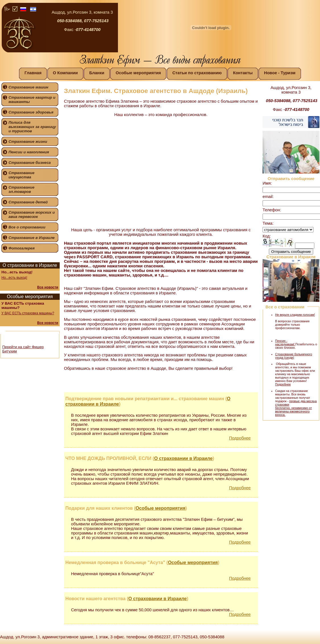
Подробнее (240, 438)
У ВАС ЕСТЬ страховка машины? (28, 313)
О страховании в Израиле (183, 458)
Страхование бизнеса (30, 163)
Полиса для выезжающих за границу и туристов (32, 127)
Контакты (243, 73)
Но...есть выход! (14, 278)
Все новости (48, 287)
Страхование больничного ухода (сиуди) (294, 356)
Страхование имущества (21, 175)
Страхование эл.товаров (21, 189)
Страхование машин (28, 87)
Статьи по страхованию (197, 73)
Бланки (97, 73)
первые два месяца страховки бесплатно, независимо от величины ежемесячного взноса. (296, 408)
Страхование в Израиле (32, 238)
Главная (33, 73)
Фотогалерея (22, 248)
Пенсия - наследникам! (285, 342)
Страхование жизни (28, 142)
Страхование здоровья (31, 112)
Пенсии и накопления (29, 152)
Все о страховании (27, 227)
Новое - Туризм (280, 73)
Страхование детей (28, 202)
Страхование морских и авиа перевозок (32, 214)
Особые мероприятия (138, 73)
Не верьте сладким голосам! (295, 315)
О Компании (65, 73)
